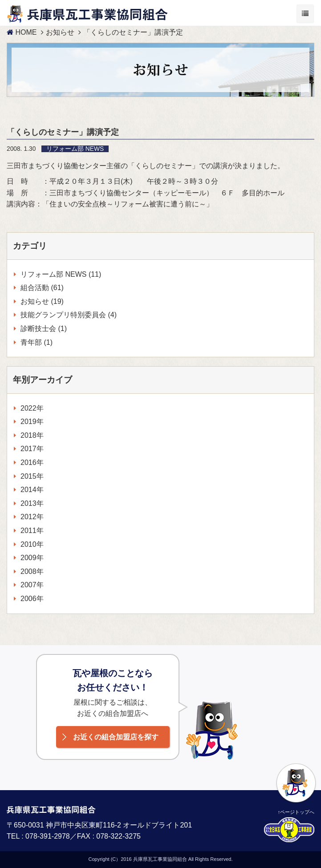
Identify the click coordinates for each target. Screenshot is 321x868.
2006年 (32, 599)
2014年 (32, 490)
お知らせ (60, 32)
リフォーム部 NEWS (75, 149)
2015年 (32, 476)
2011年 (32, 531)
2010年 (32, 544)
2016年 (32, 462)
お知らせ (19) (42, 301)
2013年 (32, 503)
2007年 (32, 585)
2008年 (32, 571)
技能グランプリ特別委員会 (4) (69, 315)
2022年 (32, 408)
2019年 (32, 422)
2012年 (32, 517)
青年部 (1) (37, 342)
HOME (22, 32)
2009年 (32, 558)
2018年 (32, 435)
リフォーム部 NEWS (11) (61, 274)
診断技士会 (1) (44, 329)
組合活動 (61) (42, 288)
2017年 (32, 449)
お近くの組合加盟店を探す (116, 737)
